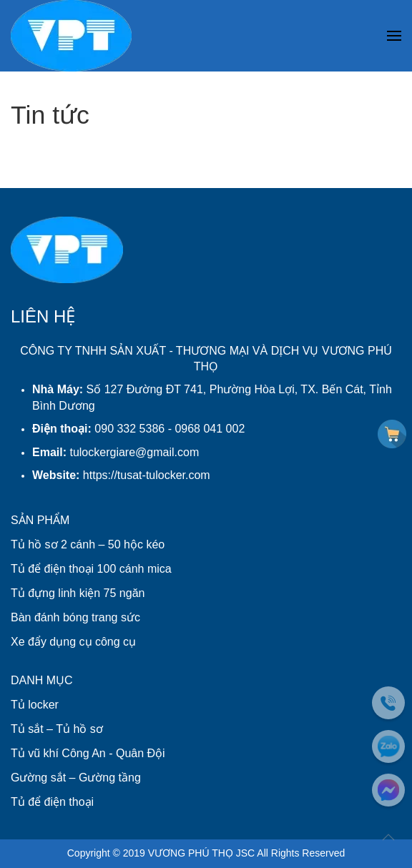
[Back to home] (71, 36)
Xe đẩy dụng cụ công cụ (73, 642)
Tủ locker (35, 705)
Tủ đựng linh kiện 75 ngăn (78, 593)
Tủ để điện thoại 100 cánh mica (91, 569)
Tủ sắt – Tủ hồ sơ (57, 729)
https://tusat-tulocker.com (147, 475)
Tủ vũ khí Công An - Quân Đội (88, 753)
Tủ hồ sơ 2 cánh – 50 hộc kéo (88, 544)
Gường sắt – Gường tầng (76, 778)
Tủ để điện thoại (52, 802)
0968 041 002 (210, 429)
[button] (394, 36)
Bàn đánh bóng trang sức (75, 617)
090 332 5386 (129, 429)
